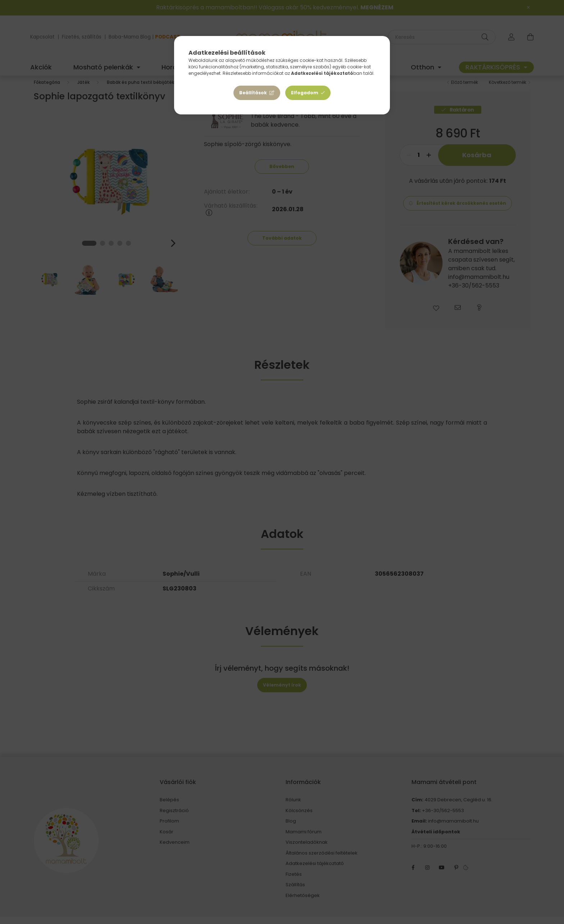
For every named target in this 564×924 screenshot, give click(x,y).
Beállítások (253, 93)
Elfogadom (305, 93)
